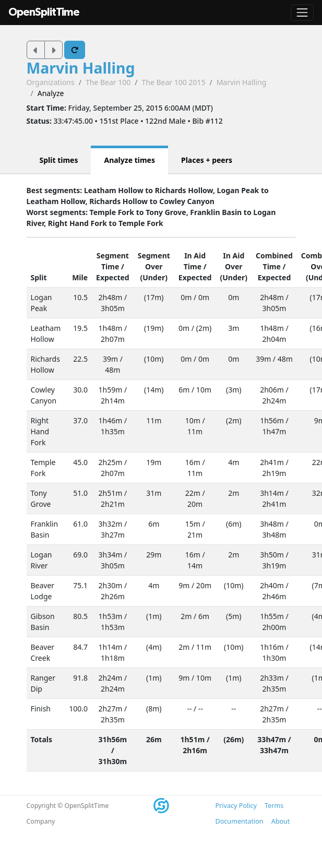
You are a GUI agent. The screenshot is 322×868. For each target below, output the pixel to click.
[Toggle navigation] (302, 13)
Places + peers (207, 160)
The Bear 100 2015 (173, 82)
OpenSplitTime (44, 12)
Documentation (240, 821)
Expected (113, 277)
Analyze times (129, 160)
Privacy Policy (236, 806)
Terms (274, 806)
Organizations (51, 82)
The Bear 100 (108, 82)
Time (110, 266)
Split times (59, 160)
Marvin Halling (81, 68)
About (281, 821)
